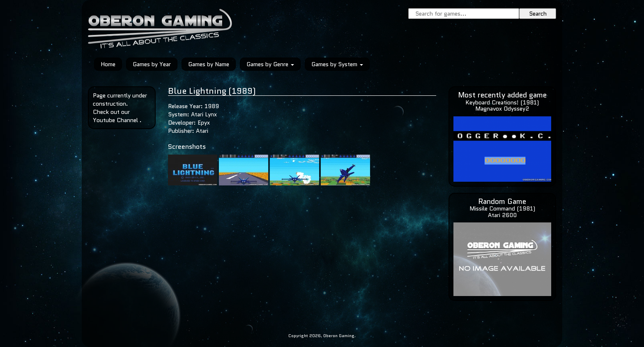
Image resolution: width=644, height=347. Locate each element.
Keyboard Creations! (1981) (502, 102)
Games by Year (152, 64)
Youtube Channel (115, 120)
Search (538, 14)
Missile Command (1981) (502, 208)
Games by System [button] (337, 64)
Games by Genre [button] (270, 64)
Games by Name (209, 64)
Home (108, 64)
